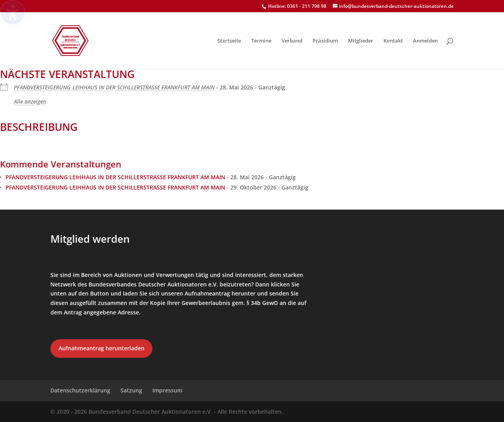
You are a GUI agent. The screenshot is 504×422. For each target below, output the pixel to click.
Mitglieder (361, 41)
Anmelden (425, 41)
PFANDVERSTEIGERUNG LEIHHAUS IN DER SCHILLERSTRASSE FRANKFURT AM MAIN (114, 87)
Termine (261, 41)
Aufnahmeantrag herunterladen (102, 348)
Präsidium (325, 41)
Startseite (229, 41)
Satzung (131, 390)
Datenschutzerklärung (80, 390)
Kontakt (393, 41)
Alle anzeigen (30, 101)
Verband (292, 41)
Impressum (167, 390)
